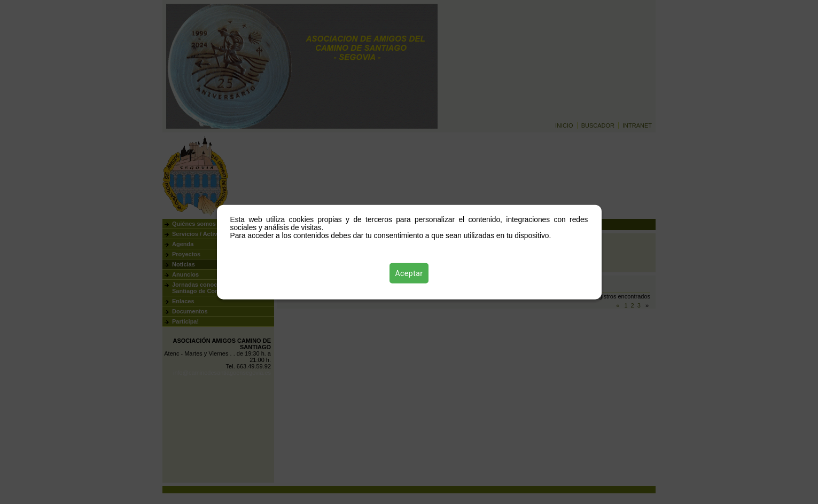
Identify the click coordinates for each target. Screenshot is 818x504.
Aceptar (409, 273)
